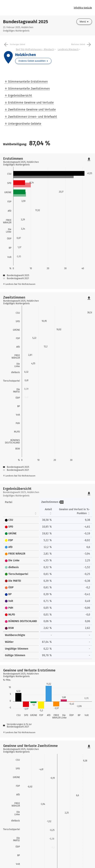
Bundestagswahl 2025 (26, 22)
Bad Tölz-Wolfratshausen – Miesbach (35, 49)
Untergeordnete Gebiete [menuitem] (25, 124)
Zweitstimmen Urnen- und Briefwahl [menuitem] (32, 117)
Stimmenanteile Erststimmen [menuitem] (28, 82)
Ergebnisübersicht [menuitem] (20, 96)
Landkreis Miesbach (68, 49)
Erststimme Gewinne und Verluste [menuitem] (31, 103)
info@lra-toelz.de (83, 8)
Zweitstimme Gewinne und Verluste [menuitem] (32, 109)
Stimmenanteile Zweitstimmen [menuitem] (29, 89)
